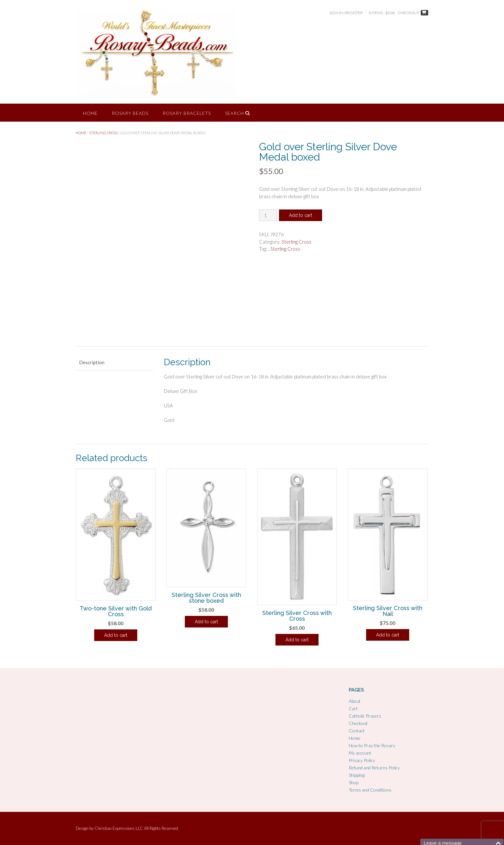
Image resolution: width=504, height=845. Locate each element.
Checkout (358, 723)
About (355, 701)
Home (90, 113)
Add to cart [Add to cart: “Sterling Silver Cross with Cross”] (297, 640)
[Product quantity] (268, 215)
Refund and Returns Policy (374, 768)
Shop (354, 782)
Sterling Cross (103, 133)
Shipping (357, 775)
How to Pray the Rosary (372, 745)
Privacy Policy (362, 760)
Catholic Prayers (365, 716)
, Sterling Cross (284, 249)
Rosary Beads (130, 113)
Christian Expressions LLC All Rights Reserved (136, 828)
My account (360, 753)
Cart (353, 708)
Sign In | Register (346, 13)
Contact (357, 731)
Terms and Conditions (370, 790)
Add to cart (301, 215)
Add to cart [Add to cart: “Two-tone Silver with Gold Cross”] (116, 635)
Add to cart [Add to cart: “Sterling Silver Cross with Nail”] (388, 635)
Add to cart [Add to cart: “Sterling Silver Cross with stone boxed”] (206, 622)
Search (238, 113)
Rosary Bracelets (187, 113)
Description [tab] (92, 362)
